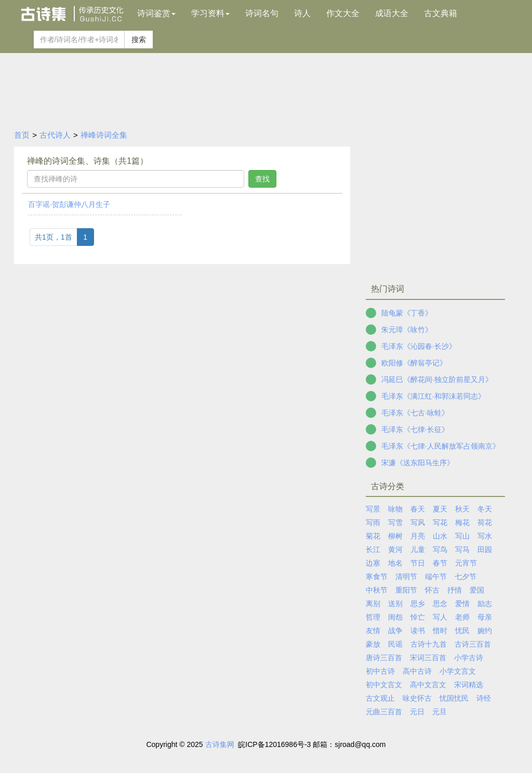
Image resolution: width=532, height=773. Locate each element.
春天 (418, 509)
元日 (417, 712)
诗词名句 (262, 13)
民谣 (395, 644)
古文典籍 (441, 13)
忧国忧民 (454, 698)
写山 (462, 536)
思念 (440, 604)
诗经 (484, 698)
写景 (373, 509)
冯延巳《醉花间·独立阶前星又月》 (437, 379)
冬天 (485, 509)
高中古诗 (417, 671)
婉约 (485, 631)
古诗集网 (220, 744)
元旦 (440, 712)
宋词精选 (469, 685)
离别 (373, 604)
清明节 (406, 577)
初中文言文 (384, 685)
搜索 (139, 40)
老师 (462, 617)
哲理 (373, 617)
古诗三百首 (473, 644)
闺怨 (395, 617)
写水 (485, 536)
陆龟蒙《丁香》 (407, 313)
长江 (373, 549)
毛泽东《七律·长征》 (415, 429)
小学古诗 (469, 658)
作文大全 (343, 13)
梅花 (462, 522)
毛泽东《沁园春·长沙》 (419, 346)
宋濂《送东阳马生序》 (418, 463)
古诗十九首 (429, 644)
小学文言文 (458, 671)
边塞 (373, 563)
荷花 (485, 522)
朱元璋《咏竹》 (407, 330)
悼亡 (418, 617)
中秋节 (377, 590)
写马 (462, 549)
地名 (395, 563)
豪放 (373, 644)
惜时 (440, 631)
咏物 (395, 509)
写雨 (373, 522)
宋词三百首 (428, 658)
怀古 (432, 590)
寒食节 (377, 577)
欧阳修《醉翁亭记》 (414, 363)
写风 (418, 522)
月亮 (418, 536)
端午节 (436, 577)
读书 (418, 631)
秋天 (462, 509)
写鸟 (440, 549)
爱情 (462, 604)
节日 (418, 563)
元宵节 (466, 563)
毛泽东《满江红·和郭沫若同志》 (433, 396)
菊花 (373, 536)
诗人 (302, 13)
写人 (440, 617)
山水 (440, 536)
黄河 (395, 549)
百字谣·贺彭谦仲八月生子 (69, 204)
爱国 (477, 590)
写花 (440, 522)
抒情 (455, 590)
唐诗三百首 (384, 658)
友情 (373, 631)
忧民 (462, 631)
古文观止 (380, 698)
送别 (395, 604)
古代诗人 (55, 135)
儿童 (418, 549)
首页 (22, 135)
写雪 (395, 522)
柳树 (395, 536)
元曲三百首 (384, 712)
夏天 (440, 509)
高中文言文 (428, 685)
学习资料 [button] (210, 13)
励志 (485, 604)
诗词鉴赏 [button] (156, 13)
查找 (262, 179)
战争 (395, 631)
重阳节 (406, 590)
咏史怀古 (417, 698)
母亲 (485, 617)
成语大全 (392, 13)
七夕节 (465, 577)
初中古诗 (380, 671)
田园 (485, 549)
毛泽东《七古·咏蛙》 (415, 413)
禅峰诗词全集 (104, 135)
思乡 (418, 604)
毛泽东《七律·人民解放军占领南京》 (441, 446)
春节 (440, 563)
